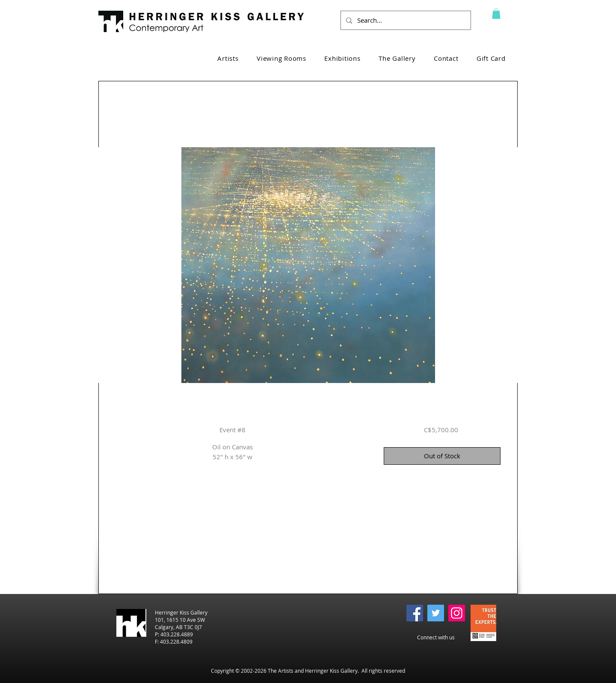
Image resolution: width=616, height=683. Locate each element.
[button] (496, 14)
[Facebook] (415, 613)
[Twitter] (436, 613)
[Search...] (405, 20)
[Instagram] (457, 613)
